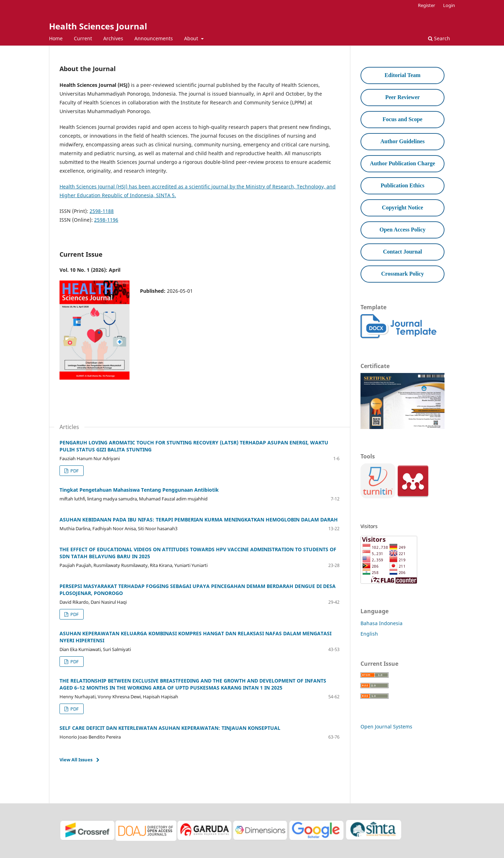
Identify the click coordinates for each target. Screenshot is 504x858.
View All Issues (76, 760)
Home (56, 38)
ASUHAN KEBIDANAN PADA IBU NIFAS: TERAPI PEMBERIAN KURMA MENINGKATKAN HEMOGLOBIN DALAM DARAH (199, 520)
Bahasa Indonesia (381, 623)
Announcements (154, 38)
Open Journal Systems (386, 726)
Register (426, 5)
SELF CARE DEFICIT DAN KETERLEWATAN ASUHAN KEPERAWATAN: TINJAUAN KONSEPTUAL (170, 728)
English (369, 634)
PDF (74, 471)
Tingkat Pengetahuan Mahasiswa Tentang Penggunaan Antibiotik (139, 490)
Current (83, 38)
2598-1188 (102, 211)
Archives (113, 38)
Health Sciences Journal (98, 26)
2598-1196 (106, 220)
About (192, 38)
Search (439, 38)
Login (449, 5)
